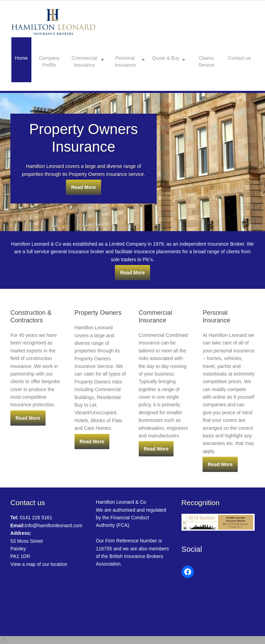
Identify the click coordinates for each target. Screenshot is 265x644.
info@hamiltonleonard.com (46, 525)
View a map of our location (39, 564)
